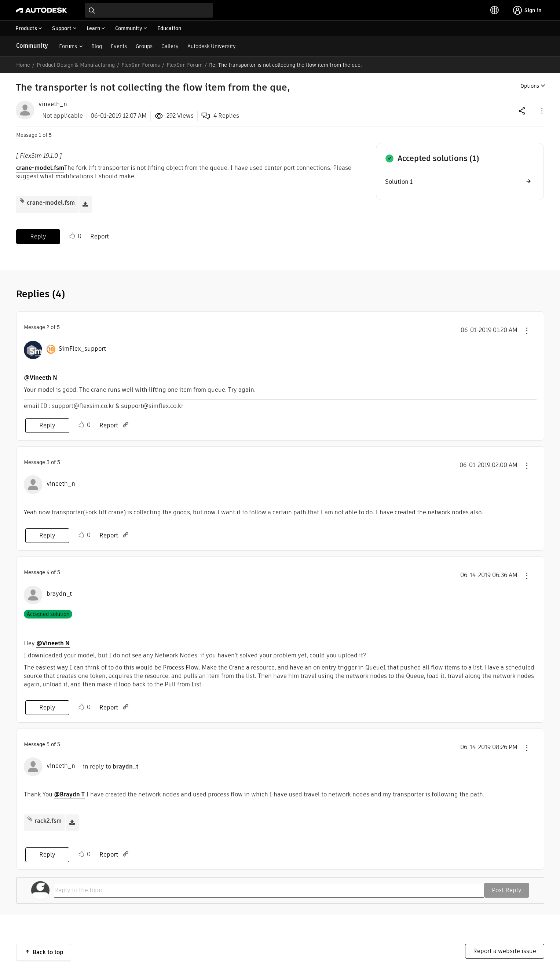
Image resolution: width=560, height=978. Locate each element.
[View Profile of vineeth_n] (53, 104)
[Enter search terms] (149, 10)
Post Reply (507, 890)
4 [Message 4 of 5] (48, 572)
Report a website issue (505, 951)
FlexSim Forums (141, 65)
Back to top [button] (48, 952)
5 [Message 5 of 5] (48, 744)
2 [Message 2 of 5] (48, 327)
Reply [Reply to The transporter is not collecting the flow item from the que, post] (38, 236)
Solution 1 (399, 182)
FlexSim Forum (184, 65)
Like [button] (72, 236)
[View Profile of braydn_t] (59, 594)
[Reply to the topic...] (269, 890)
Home (23, 65)
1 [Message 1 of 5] (40, 135)
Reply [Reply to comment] (47, 425)
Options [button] (530, 86)
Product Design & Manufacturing (76, 65)
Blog (97, 46)
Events (119, 46)
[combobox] (149, 10)
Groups (144, 46)
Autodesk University (212, 46)
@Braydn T (69, 794)
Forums (68, 46)
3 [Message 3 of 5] (48, 462)
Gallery (170, 46)
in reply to (111, 767)
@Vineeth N (41, 378)
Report (100, 236)
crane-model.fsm (40, 168)
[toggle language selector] (495, 10)
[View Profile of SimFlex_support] (82, 349)
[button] (541, 111)
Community (32, 46)
